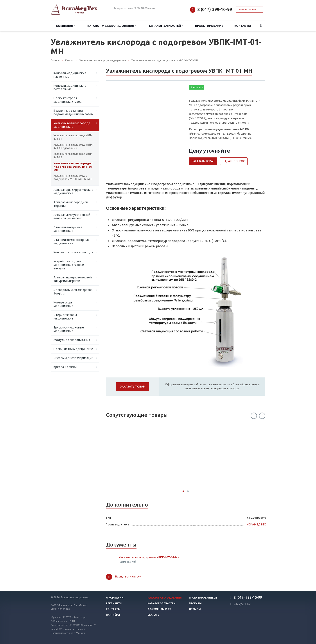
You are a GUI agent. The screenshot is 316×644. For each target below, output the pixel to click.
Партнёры (113, 615)
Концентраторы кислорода (73, 252)
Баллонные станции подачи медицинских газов (73, 112)
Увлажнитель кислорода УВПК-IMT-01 (73, 137)
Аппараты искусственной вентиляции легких (72, 216)
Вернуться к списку (123, 577)
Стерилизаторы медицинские (65, 317)
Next (262, 416)
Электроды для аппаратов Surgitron (73, 292)
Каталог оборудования (165, 598)
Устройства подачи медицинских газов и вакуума (69, 265)
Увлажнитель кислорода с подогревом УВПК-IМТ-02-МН (73, 177)
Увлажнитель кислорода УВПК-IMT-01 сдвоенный (73, 146)
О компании (115, 598)
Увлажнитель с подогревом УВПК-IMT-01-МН (149, 557)
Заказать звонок (249, 10)
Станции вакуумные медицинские (68, 229)
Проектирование (209, 26)
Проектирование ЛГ (203, 598)
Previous (254, 416)
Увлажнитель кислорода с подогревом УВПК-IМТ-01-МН (73, 167)
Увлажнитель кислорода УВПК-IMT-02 (73, 156)
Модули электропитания (72, 340)
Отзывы (195, 609)
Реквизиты (114, 603)
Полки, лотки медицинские (73, 349)
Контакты (243, 26)
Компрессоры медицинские (63, 304)
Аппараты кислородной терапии (71, 204)
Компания (66, 26)
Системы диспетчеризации (73, 358)
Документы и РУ (159, 609)
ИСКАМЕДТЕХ (256, 524)
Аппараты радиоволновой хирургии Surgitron (73, 279)
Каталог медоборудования (112, 26)
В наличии (197, 87)
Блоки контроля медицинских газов (68, 100)
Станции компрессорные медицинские (72, 242)
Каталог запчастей (166, 26)
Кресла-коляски (65, 367)
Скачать (153, 615)
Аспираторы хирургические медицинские (73, 191)
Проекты (195, 603)
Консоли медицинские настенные (70, 75)
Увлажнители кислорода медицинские (72, 125)
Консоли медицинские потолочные (70, 87)
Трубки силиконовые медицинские (69, 329)
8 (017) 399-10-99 (215, 9)
